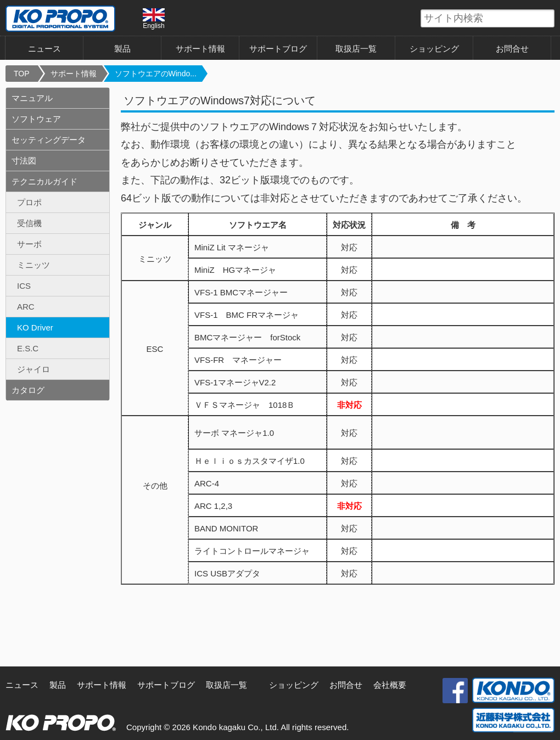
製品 (122, 49)
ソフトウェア (36, 119)
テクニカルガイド (44, 181)
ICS (24, 286)
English (154, 19)
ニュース (44, 49)
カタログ (28, 390)
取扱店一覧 (356, 49)
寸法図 (24, 161)
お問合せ (512, 49)
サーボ (29, 244)
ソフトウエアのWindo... (156, 74)
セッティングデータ (49, 140)
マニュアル (32, 98)
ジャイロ (33, 369)
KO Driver (35, 327)
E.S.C (28, 348)
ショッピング (434, 49)
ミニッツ (33, 265)
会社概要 (390, 685)
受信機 (29, 223)
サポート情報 (200, 49)
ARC (26, 307)
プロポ (29, 202)
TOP (22, 74)
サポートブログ (278, 49)
